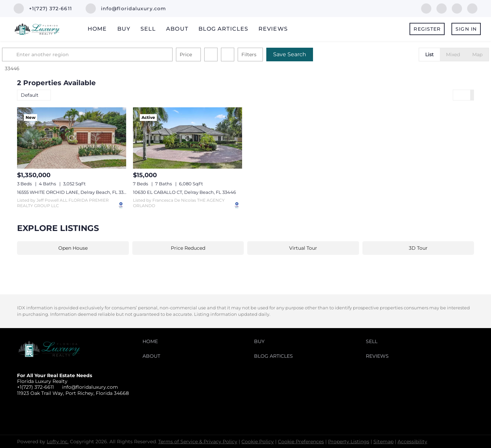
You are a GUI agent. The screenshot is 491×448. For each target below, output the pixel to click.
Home (97, 29)
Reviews (273, 29)
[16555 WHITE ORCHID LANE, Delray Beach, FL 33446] (72, 138)
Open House (73, 248)
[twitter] (457, 8)
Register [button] (427, 29)
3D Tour (418, 248)
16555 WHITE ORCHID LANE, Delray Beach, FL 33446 (75, 192)
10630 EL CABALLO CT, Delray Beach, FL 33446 (184, 192)
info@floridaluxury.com (90, 387)
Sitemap (383, 442)
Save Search (305, 54)
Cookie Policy (258, 442)
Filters (264, 55)
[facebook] (426, 8)
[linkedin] (442, 8)
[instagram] (472, 8)
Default (30, 95)
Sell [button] (148, 29)
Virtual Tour (303, 248)
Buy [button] (124, 29)
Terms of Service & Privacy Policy (198, 442)
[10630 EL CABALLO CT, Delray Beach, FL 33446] (188, 138)
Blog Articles (223, 29)
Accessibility (412, 442)
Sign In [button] (466, 29)
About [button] (177, 29)
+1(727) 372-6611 (35, 387)
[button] (25, 55)
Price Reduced (188, 248)
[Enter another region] (105, 55)
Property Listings (349, 442)
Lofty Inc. (58, 442)
